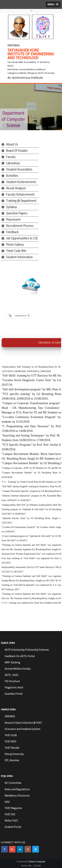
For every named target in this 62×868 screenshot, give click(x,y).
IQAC (7, 802)
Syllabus (12, 207)
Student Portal (13, 827)
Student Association (19, 169)
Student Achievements (21, 182)
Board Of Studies (17, 151)
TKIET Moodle (12, 748)
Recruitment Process (20, 226)
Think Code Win (16, 251)
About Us (12, 144)
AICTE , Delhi (11, 675)
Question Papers (17, 213)
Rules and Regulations (17, 789)
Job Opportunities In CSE (22, 238)
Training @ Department (21, 201)
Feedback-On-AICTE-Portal (20, 656)
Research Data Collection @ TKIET (23, 723)
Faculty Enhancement (20, 194)
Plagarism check (14, 687)
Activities (12, 176)
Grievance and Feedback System (22, 729)
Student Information (19, 257)
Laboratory (13, 163)
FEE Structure (12, 681)
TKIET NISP (10, 741)
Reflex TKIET (11, 821)
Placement (13, 219)
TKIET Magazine (13, 808)
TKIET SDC (10, 814)
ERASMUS (10, 716)
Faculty (11, 157)
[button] (53, 4)
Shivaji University (14, 754)
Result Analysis (16, 188)
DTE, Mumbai (12, 760)
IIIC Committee (13, 783)
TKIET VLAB (11, 735)
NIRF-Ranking (12, 662)
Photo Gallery (15, 245)
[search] (22, 316)
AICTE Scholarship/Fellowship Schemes (27, 650)
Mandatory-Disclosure (17, 796)
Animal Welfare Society (18, 669)
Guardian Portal (14, 694)
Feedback (12, 232)
